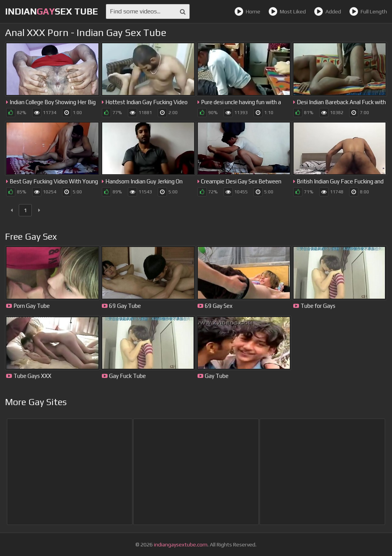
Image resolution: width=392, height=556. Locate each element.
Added (327, 11)
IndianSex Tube (51, 11)
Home (247, 11)
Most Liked (287, 11)
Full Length (368, 11)
